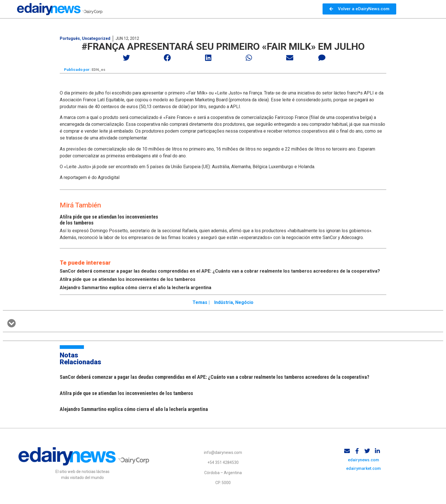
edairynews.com (364, 464)
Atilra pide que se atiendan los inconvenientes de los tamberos (128, 281)
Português (70, 38)
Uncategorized (96, 38)
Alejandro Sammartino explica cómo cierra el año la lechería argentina (136, 289)
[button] (127, 58)
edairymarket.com (364, 472)
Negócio (244, 304)
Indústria (224, 304)
